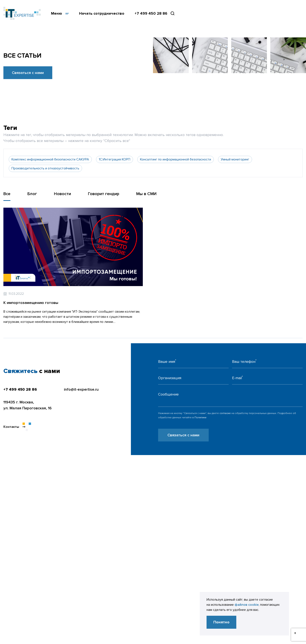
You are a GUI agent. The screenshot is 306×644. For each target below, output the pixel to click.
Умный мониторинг (235, 159)
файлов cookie (247, 605)
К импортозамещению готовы (31, 303)
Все (7, 194)
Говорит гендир (104, 194)
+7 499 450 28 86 (151, 13)
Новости (62, 194)
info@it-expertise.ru (81, 389)
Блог (32, 194)
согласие (225, 413)
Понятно (221, 622)
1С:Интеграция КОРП (115, 159)
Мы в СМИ (146, 194)
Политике (200, 418)
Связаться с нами (28, 73)
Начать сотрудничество (102, 13)
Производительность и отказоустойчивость (45, 168)
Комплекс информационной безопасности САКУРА (50, 159)
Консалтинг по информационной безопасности (176, 159)
